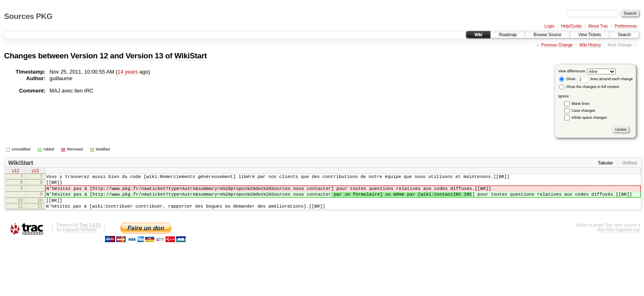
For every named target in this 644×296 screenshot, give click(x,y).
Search (624, 35)
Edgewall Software (79, 238)
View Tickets (590, 35)
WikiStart (190, 56)
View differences (572, 71)
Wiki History (590, 45)
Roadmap (508, 35)
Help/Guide (571, 26)
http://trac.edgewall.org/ (619, 238)
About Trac (598, 26)
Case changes (584, 111)
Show (567, 79)
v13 (35, 171)
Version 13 (145, 56)
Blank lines (581, 104)
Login (550, 26)
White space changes (589, 118)
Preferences (626, 26)
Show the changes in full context (589, 87)
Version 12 (89, 56)
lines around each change (605, 79)
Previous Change (557, 45)
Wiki (478, 35)
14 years (128, 72)
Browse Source (547, 35)
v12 (16, 171)
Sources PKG (28, 16)
